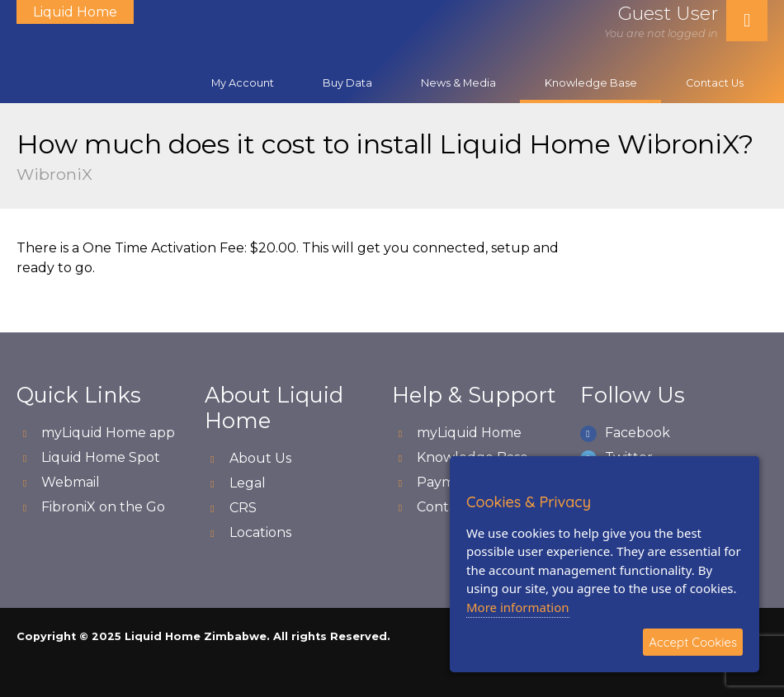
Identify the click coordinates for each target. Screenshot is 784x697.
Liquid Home (75, 12)
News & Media (458, 83)
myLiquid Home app (108, 433)
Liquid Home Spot (101, 457)
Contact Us (715, 83)
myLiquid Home (469, 433)
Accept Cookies (693, 642)
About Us (260, 458)
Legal (248, 483)
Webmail (71, 482)
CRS (243, 508)
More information (518, 607)
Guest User (668, 13)
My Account (243, 83)
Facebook (638, 433)
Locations (260, 532)
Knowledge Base (591, 83)
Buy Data (347, 83)
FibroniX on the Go (103, 507)
